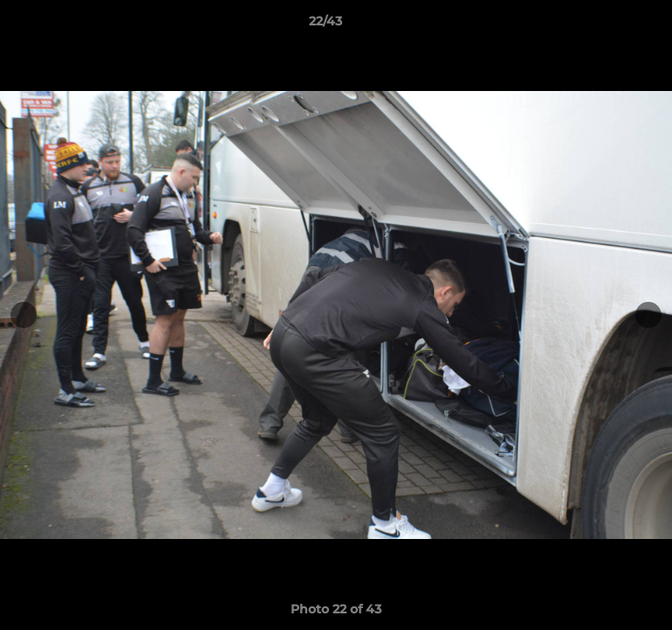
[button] (609, 25)
